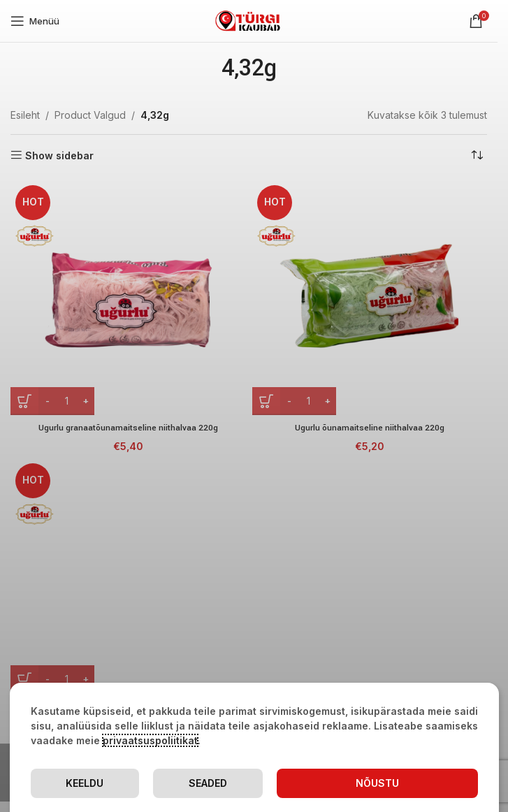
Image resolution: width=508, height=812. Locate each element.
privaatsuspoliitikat (150, 740)
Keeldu (85, 783)
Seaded (208, 783)
